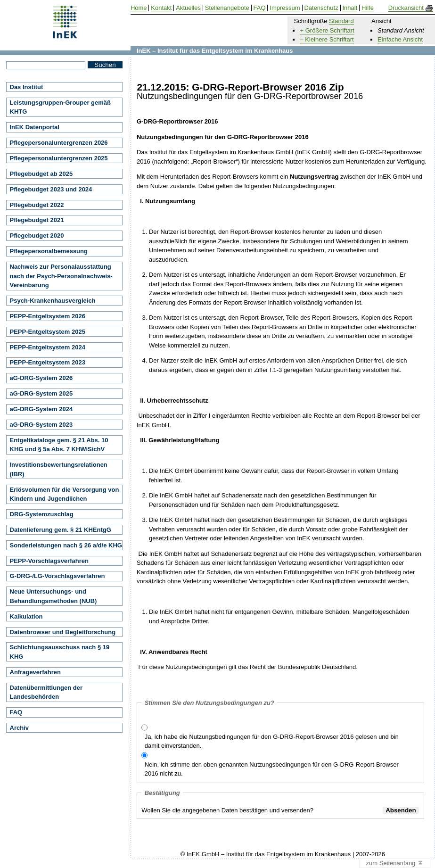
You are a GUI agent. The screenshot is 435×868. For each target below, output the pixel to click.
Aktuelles (188, 8)
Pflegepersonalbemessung (49, 251)
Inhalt (350, 8)
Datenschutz (321, 8)
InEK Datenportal (35, 127)
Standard (341, 21)
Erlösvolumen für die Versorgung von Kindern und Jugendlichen (65, 494)
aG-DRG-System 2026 (41, 378)
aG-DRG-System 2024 (41, 409)
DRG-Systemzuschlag (42, 514)
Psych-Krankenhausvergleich (53, 301)
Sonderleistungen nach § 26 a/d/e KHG (66, 545)
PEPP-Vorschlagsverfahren (49, 561)
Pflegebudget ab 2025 (41, 174)
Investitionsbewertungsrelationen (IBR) (59, 469)
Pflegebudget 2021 (37, 220)
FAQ (16, 712)
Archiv (19, 728)
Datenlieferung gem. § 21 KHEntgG (61, 530)
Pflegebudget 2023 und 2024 (51, 189)
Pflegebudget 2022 (37, 205)
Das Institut (27, 87)
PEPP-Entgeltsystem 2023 (48, 362)
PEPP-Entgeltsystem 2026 (48, 316)
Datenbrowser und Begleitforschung (63, 632)
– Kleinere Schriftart (327, 39)
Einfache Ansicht (400, 39)
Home (139, 8)
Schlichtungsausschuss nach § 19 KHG (60, 652)
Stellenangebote (227, 8)
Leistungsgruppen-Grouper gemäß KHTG (61, 107)
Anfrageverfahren (35, 672)
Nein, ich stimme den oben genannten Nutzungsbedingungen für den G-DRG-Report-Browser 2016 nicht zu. (272, 769)
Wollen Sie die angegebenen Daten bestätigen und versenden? (227, 810)
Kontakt (161, 8)
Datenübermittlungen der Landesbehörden (46, 692)
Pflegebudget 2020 (37, 236)
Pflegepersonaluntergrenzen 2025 (59, 158)
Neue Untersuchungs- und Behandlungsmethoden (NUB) (53, 596)
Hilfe (368, 8)
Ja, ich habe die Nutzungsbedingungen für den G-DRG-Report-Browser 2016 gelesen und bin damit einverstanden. (272, 741)
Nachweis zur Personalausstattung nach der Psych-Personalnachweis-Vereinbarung (61, 276)
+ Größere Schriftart (327, 30)
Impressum (285, 8)
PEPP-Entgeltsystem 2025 (48, 332)
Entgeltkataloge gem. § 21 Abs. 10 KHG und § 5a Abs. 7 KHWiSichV (59, 445)
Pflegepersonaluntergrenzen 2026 (59, 143)
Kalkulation (26, 616)
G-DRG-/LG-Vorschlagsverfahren (57, 576)
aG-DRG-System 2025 (41, 393)
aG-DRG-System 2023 (41, 425)
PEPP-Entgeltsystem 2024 (48, 347)
